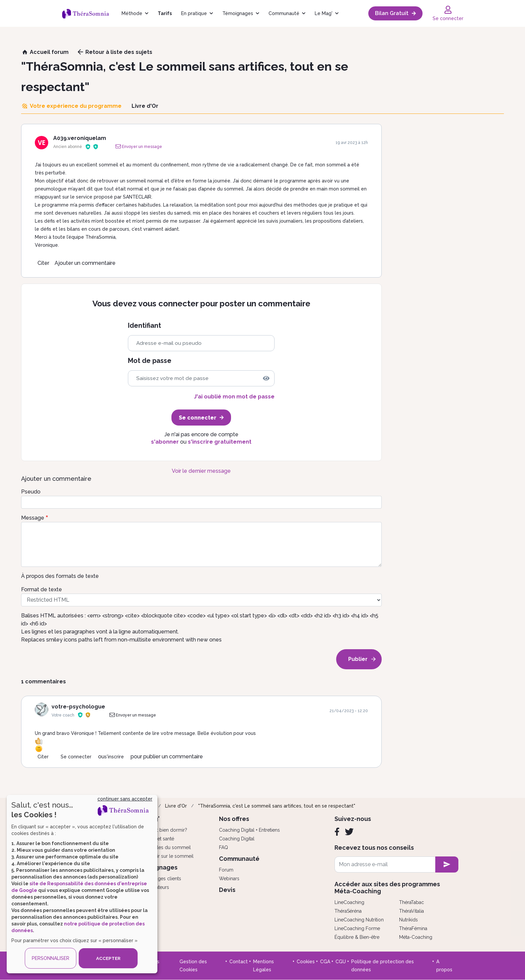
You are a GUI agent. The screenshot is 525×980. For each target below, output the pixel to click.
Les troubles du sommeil (164, 847)
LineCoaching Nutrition (359, 920)
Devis (227, 890)
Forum (226, 870)
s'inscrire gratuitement (220, 442)
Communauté (284, 13)
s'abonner (165, 442)
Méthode (132, 13)
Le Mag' (324, 13)
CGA (325, 962)
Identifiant (144, 326)
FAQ (223, 847)
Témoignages (238, 13)
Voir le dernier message (201, 471)
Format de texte (42, 589)
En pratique (194, 13)
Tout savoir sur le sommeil (165, 856)
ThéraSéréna (348, 911)
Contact (239, 962)
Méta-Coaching (416, 937)
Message (33, 518)
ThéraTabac (411, 902)
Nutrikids (408, 920)
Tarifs (165, 13)
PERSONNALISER (51, 958)
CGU (341, 962)
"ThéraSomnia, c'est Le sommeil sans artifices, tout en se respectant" (277, 806)
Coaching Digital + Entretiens (249, 830)
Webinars (229, 879)
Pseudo (31, 492)
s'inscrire (114, 757)
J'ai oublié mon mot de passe (234, 397)
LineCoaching (349, 902)
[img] (266, 378)
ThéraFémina (413, 928)
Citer (43, 263)
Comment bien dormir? (162, 830)
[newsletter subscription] (447, 864)
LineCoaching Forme (357, 928)
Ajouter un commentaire (85, 263)
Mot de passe (150, 361)
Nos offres (234, 819)
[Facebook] (337, 832)
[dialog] (82, 884)
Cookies (306, 962)
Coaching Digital (237, 839)
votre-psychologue (78, 707)
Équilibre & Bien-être (357, 937)
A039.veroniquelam (80, 138)
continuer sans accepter (125, 799)
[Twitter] (349, 832)
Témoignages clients (159, 879)
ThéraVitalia (411, 911)
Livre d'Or (176, 806)
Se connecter (76, 757)
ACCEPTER (108, 958)
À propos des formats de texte (60, 576)
